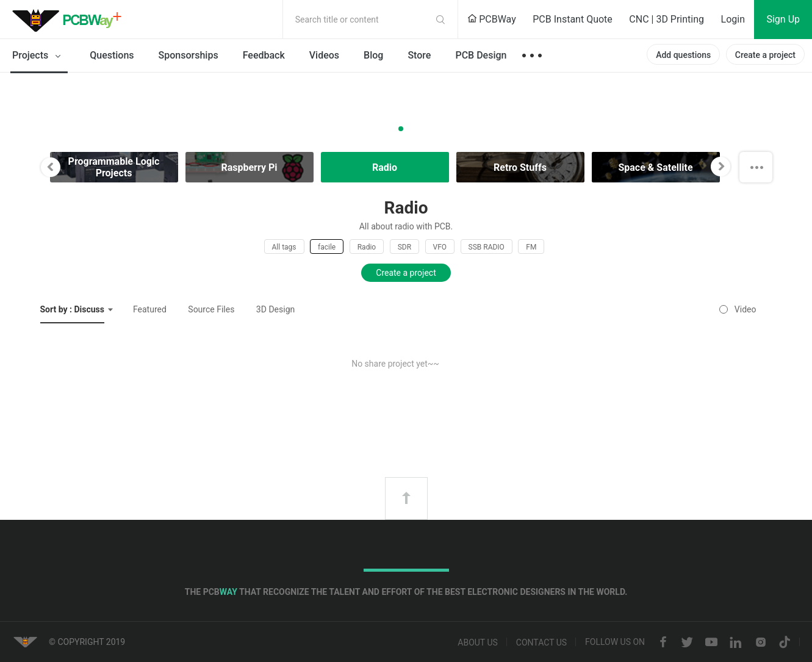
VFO (440, 247)
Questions (112, 55)
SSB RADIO (487, 247)
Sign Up (783, 19)
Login (733, 19)
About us (478, 642)
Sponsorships (189, 55)
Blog (373, 55)
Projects (39, 56)
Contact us (541, 642)
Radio (367, 247)
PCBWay (492, 19)
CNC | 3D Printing (666, 19)
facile (327, 247)
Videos (324, 55)
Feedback (264, 55)
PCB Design (481, 55)
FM (531, 247)
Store (419, 55)
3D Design (275, 309)
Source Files (211, 309)
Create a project (765, 55)
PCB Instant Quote (573, 19)
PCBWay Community (70, 20)
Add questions (683, 55)
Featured (150, 309)
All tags (284, 247)
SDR (404, 247)
